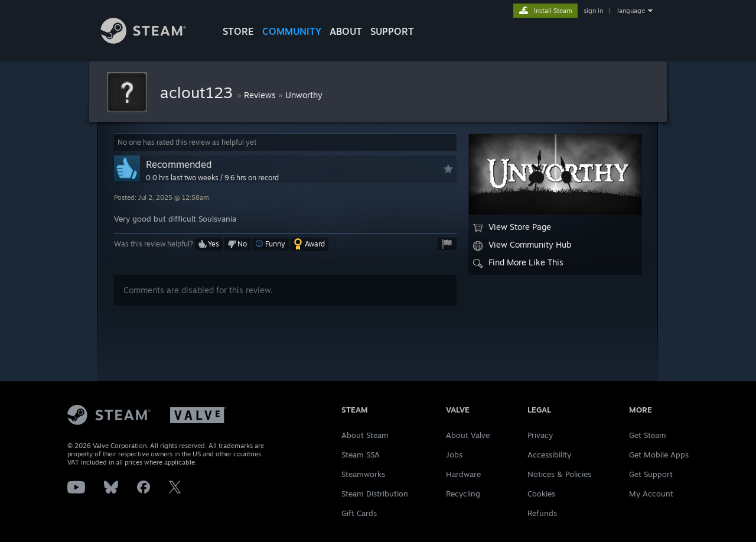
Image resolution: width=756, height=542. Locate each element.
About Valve (468, 435)
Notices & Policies (559, 474)
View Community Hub (522, 245)
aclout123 (198, 92)
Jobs (454, 455)
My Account (651, 494)
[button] (209, 244)
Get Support (651, 474)
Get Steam (648, 435)
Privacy (540, 435)
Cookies (541, 494)
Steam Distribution (375, 494)
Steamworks (363, 474)
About (346, 31)
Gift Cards (359, 513)
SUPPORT (392, 31)
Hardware (463, 474)
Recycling (463, 494)
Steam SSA (361, 455)
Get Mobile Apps (659, 455)
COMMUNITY (292, 31)
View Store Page (512, 227)
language (631, 11)
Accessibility (549, 455)
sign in (593, 11)
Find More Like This (518, 262)
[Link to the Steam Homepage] (152, 40)
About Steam (365, 435)
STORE (238, 31)
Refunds (542, 513)
